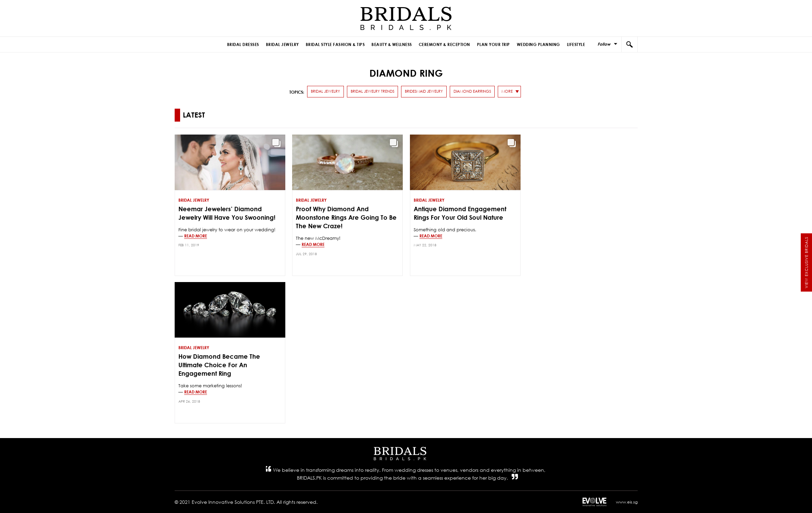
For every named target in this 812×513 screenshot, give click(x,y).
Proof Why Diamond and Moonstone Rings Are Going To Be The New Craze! (346, 217)
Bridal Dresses (243, 44)
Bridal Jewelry (282, 44)
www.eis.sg (627, 502)
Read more (196, 236)
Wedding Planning (538, 44)
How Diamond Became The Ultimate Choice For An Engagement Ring (219, 365)
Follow (604, 44)
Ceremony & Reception (444, 44)
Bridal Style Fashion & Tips (335, 44)
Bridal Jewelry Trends (372, 91)
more (507, 91)
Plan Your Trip (493, 44)
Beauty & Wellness (392, 44)
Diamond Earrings (472, 91)
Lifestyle (576, 44)
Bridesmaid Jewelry (424, 91)
